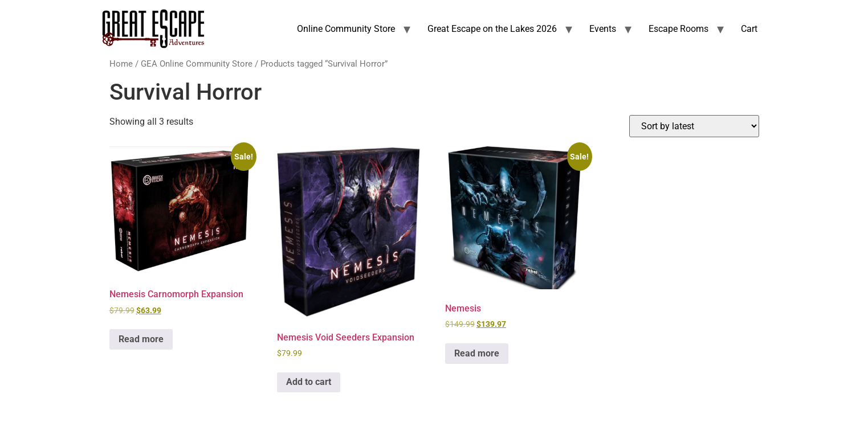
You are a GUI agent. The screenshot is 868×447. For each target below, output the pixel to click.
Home (121, 64)
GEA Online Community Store (197, 64)
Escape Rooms (678, 29)
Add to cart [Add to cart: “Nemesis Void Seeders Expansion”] (309, 382)
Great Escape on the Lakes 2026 (492, 29)
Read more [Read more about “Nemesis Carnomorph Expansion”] (141, 339)
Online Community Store (346, 29)
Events (603, 29)
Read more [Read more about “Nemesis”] (477, 353)
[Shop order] (694, 126)
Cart (749, 29)
